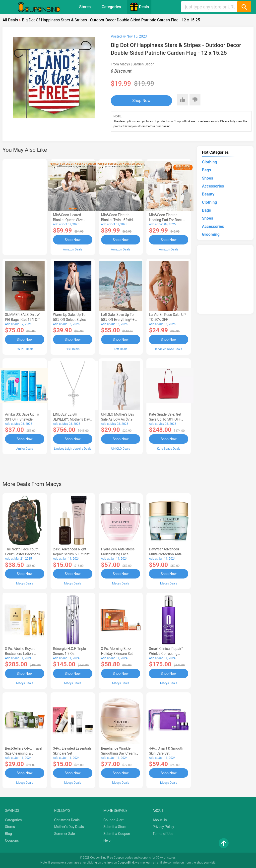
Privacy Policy (163, 827)
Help (107, 840)
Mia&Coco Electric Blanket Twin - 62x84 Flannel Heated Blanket (119, 220)
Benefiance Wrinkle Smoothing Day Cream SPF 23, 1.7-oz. (118, 753)
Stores (85, 7)
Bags (206, 170)
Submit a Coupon (117, 834)
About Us (160, 820)
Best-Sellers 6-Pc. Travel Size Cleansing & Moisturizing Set (24, 753)
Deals (139, 7)
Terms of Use (163, 834)
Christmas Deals (67, 820)
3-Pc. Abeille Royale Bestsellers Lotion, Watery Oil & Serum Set (23, 654)
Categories (111, 7)
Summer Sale (65, 834)
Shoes (208, 178)
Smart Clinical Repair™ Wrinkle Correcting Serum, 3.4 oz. (166, 654)
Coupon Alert (114, 820)
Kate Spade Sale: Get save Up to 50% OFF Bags (165, 419)
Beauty (208, 194)
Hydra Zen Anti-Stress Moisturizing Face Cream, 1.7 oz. (118, 554)
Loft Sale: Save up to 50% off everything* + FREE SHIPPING (118, 320)
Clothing (209, 162)
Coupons (12, 840)
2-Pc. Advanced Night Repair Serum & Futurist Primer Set (71, 554)
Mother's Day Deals (69, 827)
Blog (8, 834)
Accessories (213, 186)
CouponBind (126, 863)
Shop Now (141, 101)
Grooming (211, 234)
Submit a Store (115, 827)
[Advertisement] (25, 206)
